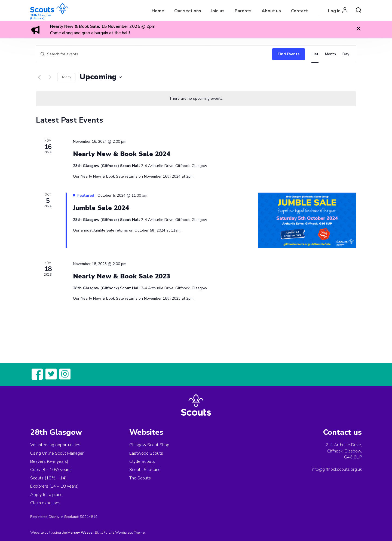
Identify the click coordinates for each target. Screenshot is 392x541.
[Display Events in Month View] (330, 54)
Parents (243, 11)
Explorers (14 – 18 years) (54, 486)
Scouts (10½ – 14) (48, 478)
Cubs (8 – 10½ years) (51, 470)
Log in (334, 11)
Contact (299, 11)
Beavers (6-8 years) (49, 461)
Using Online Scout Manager (57, 453)
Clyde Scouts (142, 461)
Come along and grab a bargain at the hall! (90, 33)
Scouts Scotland (145, 470)
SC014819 (89, 517)
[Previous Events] (39, 77)
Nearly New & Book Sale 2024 (122, 154)
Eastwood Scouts (146, 453)
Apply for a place (46, 495)
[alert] (196, 99)
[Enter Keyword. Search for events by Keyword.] (153, 54)
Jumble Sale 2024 (101, 208)
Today (66, 77)
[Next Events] (50, 77)
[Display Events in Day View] (346, 54)
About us (271, 11)
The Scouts (140, 478)
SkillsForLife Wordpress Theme (120, 533)
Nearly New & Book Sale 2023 (122, 276)
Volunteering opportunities (55, 445)
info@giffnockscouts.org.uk (337, 469)
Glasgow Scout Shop (149, 445)
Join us (218, 11)
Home (158, 11)
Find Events (289, 54)
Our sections (188, 11)
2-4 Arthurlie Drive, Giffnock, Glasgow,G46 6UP (344, 451)
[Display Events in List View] (315, 54)
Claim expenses (45, 503)
